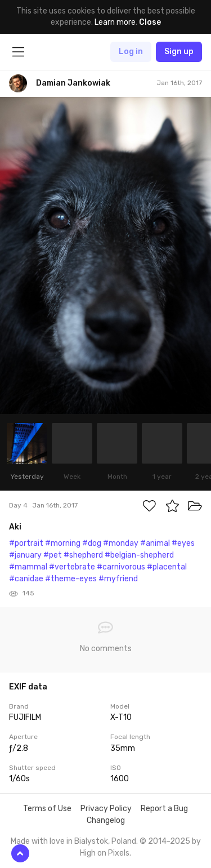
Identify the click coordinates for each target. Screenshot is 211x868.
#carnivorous (121, 567)
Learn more (115, 22)
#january (25, 555)
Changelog (106, 820)
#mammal (28, 567)
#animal (155, 543)
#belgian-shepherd (139, 555)
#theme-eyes (71, 579)
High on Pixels (105, 853)
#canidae (26, 579)
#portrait (26, 543)
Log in (131, 52)
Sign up (179, 52)
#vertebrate (72, 567)
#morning (63, 543)
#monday (121, 543)
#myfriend (118, 579)
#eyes (183, 543)
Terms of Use (47, 809)
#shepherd (83, 555)
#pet (53, 555)
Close (150, 22)
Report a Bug (164, 809)
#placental (167, 567)
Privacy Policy (106, 809)
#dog (92, 543)
